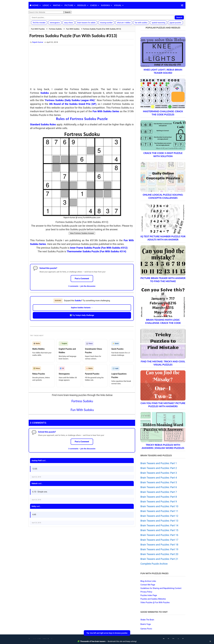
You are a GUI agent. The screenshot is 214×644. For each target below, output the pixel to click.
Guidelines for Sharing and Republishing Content (161, 588)
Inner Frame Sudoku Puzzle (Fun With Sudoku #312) (99, 248)
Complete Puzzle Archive (154, 564)
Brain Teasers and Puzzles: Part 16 (159, 535)
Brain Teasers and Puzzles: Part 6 (159, 487)
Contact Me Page (148, 585)
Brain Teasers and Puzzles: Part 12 (159, 516)
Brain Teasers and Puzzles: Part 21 (159, 559)
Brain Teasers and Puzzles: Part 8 (159, 497)
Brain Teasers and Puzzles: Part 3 (159, 473)
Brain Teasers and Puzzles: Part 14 (159, 525)
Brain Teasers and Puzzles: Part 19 (159, 549)
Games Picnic (146, 629)
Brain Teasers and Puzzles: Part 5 (159, 482)
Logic (46, 5)
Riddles (82, 5)
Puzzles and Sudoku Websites (153, 599)
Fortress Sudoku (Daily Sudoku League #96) (70, 100)
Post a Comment (82, 279)
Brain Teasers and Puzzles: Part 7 (159, 492)
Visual (118, 5)
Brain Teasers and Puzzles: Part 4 (159, 478)
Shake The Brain (147, 620)
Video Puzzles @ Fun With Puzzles (155, 602)
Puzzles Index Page (149, 595)
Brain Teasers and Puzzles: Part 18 (159, 545)
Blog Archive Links (148, 581)
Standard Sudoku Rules (43, 124)
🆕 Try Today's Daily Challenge (82, 315)
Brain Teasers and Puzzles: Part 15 (159, 530)
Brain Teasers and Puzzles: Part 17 (159, 540)
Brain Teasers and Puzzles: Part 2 (159, 468)
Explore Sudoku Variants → (82, 308)
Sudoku (105, 5)
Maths (57, 5)
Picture (69, 5)
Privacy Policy (146, 592)
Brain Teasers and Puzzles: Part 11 (159, 511)
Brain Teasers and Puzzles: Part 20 (159, 554)
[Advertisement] (82, 67)
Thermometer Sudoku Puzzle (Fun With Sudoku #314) (96, 251)
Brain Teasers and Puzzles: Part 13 (159, 521)
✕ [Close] (210, 641)
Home (35, 5)
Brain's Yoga (146, 624)
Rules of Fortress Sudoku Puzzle (82, 119)
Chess (94, 5)
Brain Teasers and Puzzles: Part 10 (159, 506)
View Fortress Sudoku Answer (82, 233)
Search (179, 17)
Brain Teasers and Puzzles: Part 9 (159, 502)
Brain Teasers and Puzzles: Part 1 (159, 463)
